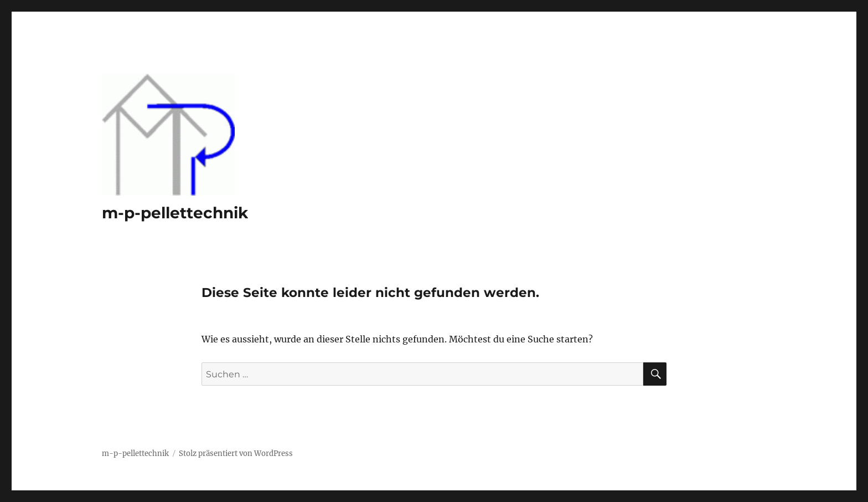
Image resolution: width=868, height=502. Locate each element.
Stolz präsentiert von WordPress (236, 454)
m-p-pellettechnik (175, 213)
